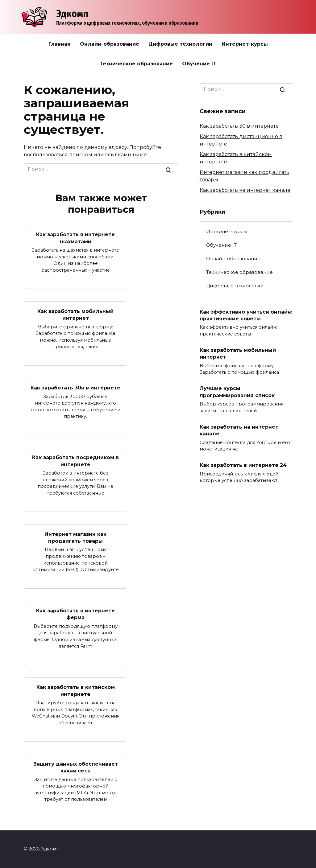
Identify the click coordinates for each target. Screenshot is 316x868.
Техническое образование (136, 64)
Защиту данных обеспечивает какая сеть (76, 767)
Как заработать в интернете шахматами (75, 238)
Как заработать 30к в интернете (75, 388)
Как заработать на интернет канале (245, 190)
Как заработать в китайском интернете (76, 691)
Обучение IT (199, 64)
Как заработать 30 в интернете (239, 126)
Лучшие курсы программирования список (237, 392)
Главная (60, 44)
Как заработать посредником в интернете (75, 461)
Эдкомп (72, 14)
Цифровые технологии (180, 44)
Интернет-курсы (245, 44)
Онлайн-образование (110, 44)
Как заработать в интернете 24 (243, 465)
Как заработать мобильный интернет (75, 314)
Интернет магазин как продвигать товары (75, 537)
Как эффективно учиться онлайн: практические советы (246, 315)
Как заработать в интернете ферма (75, 614)
